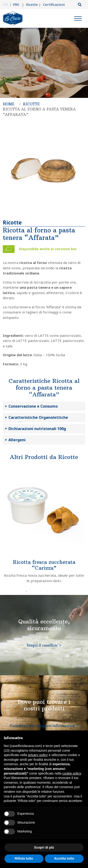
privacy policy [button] (38, 755)
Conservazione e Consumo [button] (33, 406)
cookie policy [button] (72, 773)
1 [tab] (27, 591)
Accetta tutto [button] (64, 858)
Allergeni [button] (17, 440)
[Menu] (78, 19)
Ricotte (31, 104)
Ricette (30, 4)
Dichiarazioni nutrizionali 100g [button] (37, 429)
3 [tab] (41, 591)
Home (9, 104)
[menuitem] (7, 5)
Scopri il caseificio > (44, 645)
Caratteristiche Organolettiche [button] (38, 417)
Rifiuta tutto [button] (24, 858)
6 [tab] (62, 591)
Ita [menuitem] (6, 5)
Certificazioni (52, 4)
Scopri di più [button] (44, 847)
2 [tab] (34, 591)
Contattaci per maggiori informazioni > (44, 726)
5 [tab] (55, 591)
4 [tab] (48, 591)
